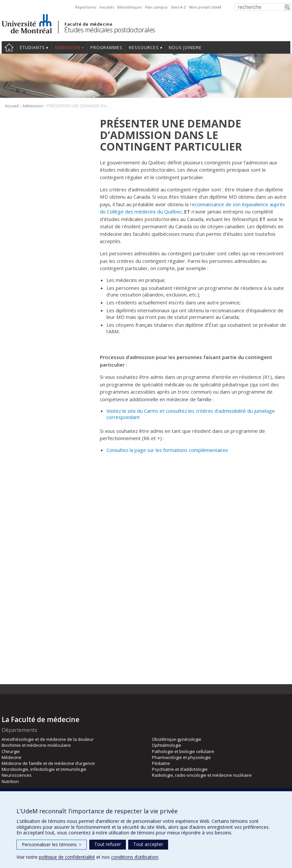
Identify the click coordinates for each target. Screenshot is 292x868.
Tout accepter (148, 844)
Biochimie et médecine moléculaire (36, 745)
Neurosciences (17, 775)
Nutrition (10, 781)
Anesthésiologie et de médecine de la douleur (48, 739)
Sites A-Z (178, 7)
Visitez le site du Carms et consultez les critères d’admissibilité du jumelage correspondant (191, 414)
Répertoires (86, 7)
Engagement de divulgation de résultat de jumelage (158, 609)
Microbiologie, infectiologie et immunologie (44, 769)
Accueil (9, 47)
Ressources (144, 48)
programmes (106, 48)
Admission (68, 48)
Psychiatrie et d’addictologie (180, 769)
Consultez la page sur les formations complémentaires (167, 450)
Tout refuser (108, 844)
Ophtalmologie (167, 745)
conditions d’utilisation (135, 857)
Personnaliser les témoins (52, 844)
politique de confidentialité (67, 857)
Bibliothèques (130, 7)
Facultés (107, 7)
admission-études (254, 495)
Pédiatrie (161, 763)
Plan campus (156, 7)
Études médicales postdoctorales (110, 30)
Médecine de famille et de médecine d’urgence (48, 763)
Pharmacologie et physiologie (181, 757)
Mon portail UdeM (205, 7)
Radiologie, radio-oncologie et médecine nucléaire (202, 775)
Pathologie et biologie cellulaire (183, 751)
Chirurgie (11, 751)
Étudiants (32, 48)
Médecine (12, 757)
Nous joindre (185, 48)
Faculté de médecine (88, 24)
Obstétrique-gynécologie (177, 739)
